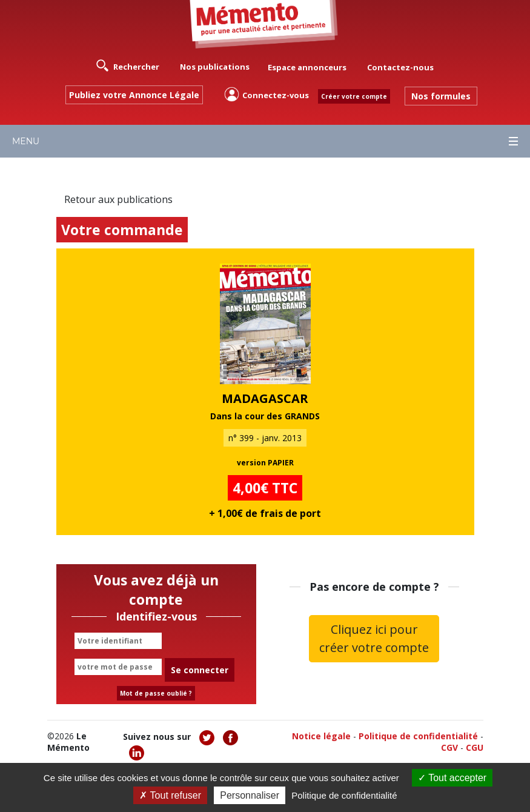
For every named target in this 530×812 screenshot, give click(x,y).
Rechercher (128, 65)
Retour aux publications (118, 199)
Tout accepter (452, 778)
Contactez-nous (400, 67)
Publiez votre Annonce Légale (134, 95)
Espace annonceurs (307, 67)
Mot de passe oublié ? (156, 693)
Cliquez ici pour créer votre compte (374, 638)
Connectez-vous (267, 94)
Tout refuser (170, 795)
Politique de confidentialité (418, 736)
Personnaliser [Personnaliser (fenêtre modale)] (250, 795)
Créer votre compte (354, 96)
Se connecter (200, 670)
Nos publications (215, 67)
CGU (475, 747)
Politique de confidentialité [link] (344, 795)
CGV (449, 747)
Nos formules (441, 96)
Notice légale (321, 736)
